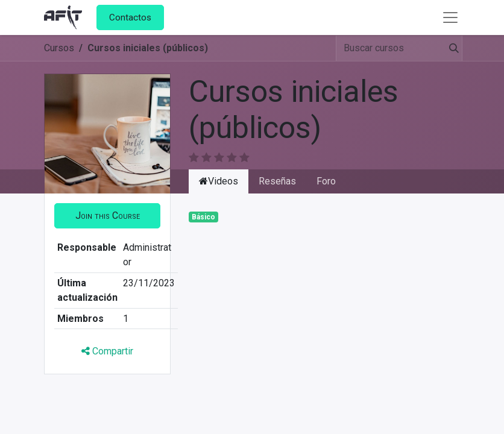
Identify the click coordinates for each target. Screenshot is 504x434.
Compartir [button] (107, 351)
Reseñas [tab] (277, 181)
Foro (326, 181)
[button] (107, 216)
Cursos (59, 48)
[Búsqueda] (449, 48)
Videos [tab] (219, 181)
